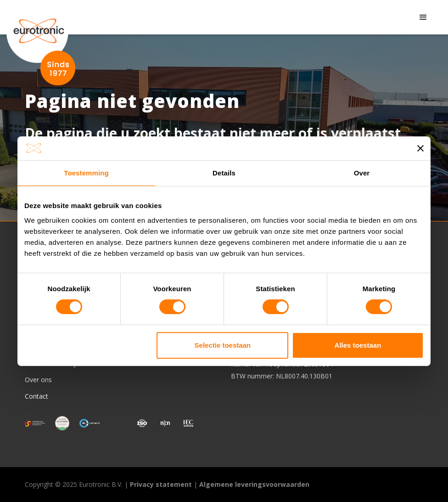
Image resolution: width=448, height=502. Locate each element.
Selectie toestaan (223, 345)
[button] (423, 17)
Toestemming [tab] (86, 173)
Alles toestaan (358, 345)
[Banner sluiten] (420, 148)
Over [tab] (362, 173)
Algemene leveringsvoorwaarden (254, 484)
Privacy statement (161, 484)
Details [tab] (224, 173)
